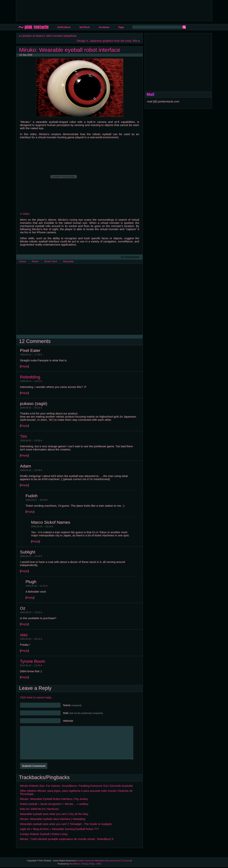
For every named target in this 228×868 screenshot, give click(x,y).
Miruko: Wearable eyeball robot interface (70, 50)
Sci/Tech (85, 27)
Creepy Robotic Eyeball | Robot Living (44, 834)
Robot (35, 261)
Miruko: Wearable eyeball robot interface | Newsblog (53, 819)
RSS (99, 864)
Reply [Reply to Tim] (24, 455)
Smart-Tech (51, 261)
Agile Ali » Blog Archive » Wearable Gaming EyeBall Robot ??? (59, 829)
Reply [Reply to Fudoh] (30, 512)
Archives (104, 27)
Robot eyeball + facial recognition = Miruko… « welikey (54, 804)
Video (26, 214)
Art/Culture (64, 27)
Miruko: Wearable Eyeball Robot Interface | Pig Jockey (54, 799)
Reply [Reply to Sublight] (24, 571)
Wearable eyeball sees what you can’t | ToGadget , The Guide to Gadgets (66, 824)
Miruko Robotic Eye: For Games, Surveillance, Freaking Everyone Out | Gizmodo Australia (76, 786)
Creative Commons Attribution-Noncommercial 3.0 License (104, 861)
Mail (83, 713)
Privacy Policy (88, 864)
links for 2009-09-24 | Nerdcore (39, 809)
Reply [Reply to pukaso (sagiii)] (24, 426)
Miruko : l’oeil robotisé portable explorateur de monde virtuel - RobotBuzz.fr (67, 839)
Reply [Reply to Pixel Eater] (24, 366)
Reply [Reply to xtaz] (24, 651)
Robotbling (30, 377)
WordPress (75, 864)
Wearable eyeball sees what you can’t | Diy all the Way (54, 814)
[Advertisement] (87, 10)
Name (72, 705)
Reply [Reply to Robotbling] (24, 393)
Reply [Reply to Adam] (24, 485)
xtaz (24, 635)
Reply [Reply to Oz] (24, 624)
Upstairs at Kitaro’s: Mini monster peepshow (49, 36)
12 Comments (130, 257)
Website (68, 721)
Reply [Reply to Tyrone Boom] (24, 677)
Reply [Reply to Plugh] (30, 598)
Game (23, 261)
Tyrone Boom (33, 661)
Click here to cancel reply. (36, 697)
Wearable (68, 261)
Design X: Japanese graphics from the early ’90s (107, 41)
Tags (121, 27)
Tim (23, 436)
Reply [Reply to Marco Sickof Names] (36, 541)
